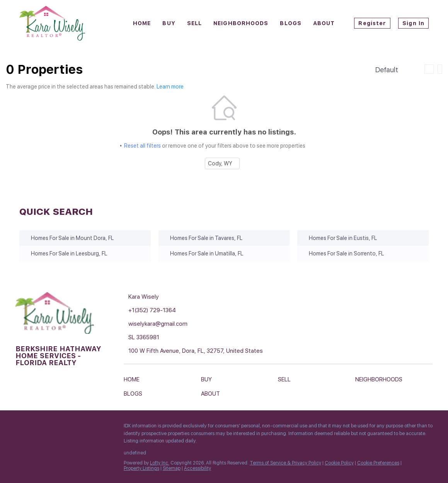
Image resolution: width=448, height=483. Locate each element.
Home (142, 23)
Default (387, 70)
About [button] (324, 23)
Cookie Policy (339, 463)
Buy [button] (169, 23)
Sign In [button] (413, 23)
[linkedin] (37, 428)
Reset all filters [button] (142, 146)
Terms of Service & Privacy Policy (285, 463)
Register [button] (372, 23)
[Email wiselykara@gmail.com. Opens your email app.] (189, 324)
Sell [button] (194, 23)
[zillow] (52, 428)
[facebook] (21, 428)
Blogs (291, 23)
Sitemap (172, 468)
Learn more (170, 87)
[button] (134, 381)
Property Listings (141, 468)
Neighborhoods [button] (241, 23)
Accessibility (198, 468)
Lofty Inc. (160, 463)
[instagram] (68, 428)
